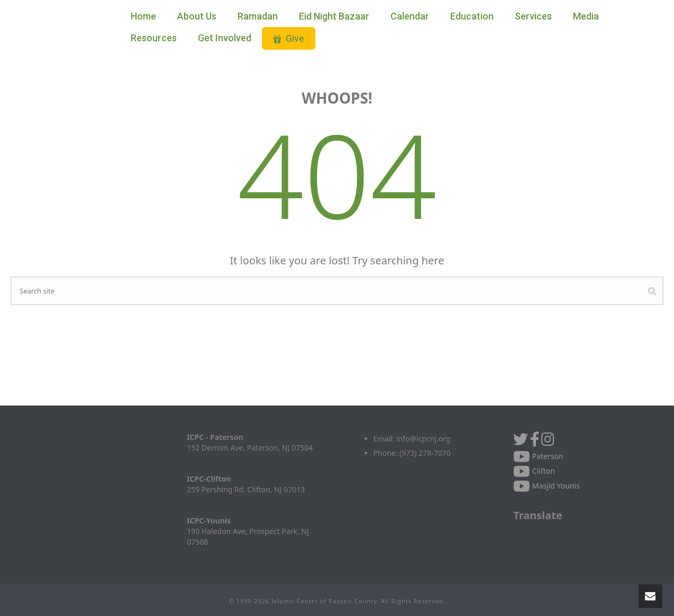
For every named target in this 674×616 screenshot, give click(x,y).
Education (472, 16)
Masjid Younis (547, 486)
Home (143, 16)
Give (289, 38)
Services (533, 16)
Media (586, 16)
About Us (197, 16)
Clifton (534, 471)
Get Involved (225, 38)
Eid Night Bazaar (334, 16)
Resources (154, 38)
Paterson (538, 456)
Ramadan (258, 16)
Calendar (410, 16)
